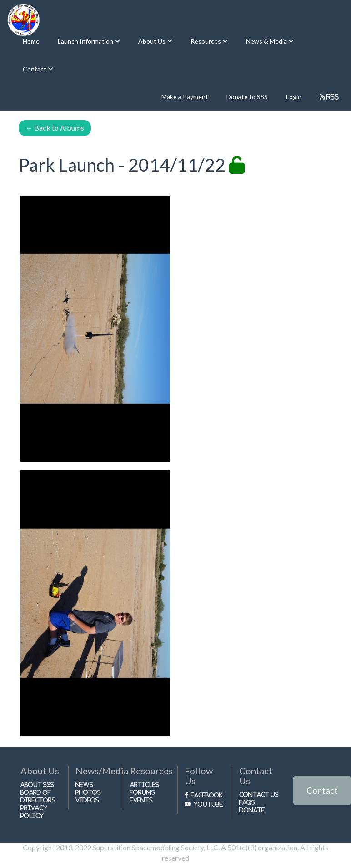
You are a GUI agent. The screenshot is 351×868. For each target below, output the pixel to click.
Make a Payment (185, 97)
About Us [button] (153, 41)
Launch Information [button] (86, 41)
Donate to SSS (247, 97)
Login (294, 97)
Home (31, 41)
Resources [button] (206, 41)
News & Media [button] (267, 41)
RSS (332, 97)
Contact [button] (35, 69)
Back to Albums (55, 128)
